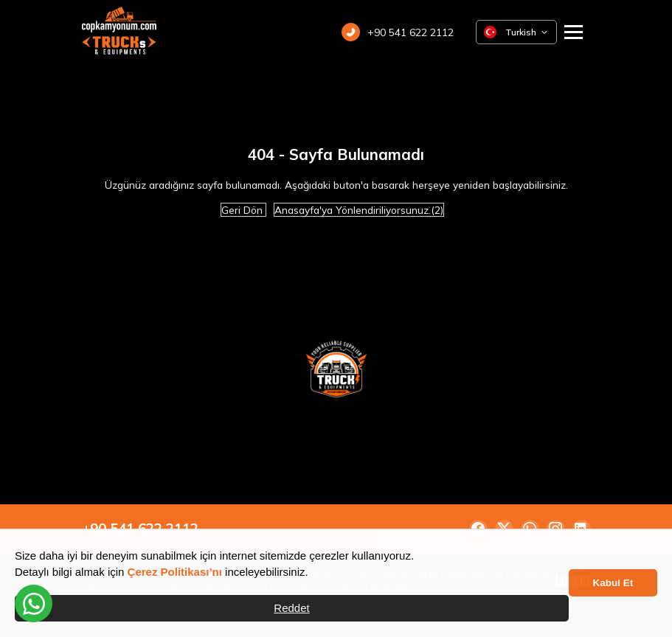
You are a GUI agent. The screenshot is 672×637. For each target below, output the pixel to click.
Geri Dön (243, 210)
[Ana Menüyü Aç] (574, 32)
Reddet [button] (291, 608)
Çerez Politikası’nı (175, 572)
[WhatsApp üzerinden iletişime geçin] (34, 603)
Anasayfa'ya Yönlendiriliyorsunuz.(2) (359, 210)
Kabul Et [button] (613, 583)
